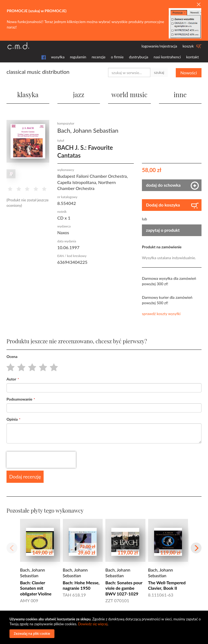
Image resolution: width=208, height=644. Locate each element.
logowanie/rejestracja (159, 46)
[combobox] (129, 72)
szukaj (159, 72)
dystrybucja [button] (139, 57)
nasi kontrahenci (167, 57)
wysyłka (58, 57)
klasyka (28, 94)
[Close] (199, 5)
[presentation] (41, 459)
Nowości (189, 72)
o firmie (117, 57)
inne (180, 94)
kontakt (193, 57)
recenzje (98, 57)
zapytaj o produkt (163, 230)
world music (129, 94)
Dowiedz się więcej (93, 624)
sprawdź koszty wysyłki (161, 313)
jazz (79, 94)
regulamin (78, 57)
